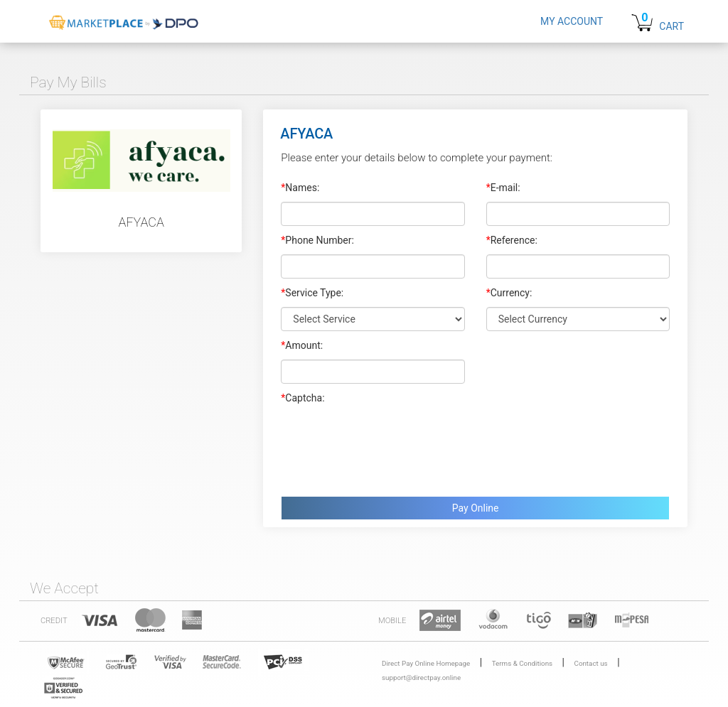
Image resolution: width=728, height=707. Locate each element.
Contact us (591, 663)
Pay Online (476, 508)
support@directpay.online (421, 678)
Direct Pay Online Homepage (426, 663)
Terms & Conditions (522, 663)
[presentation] (389, 447)
